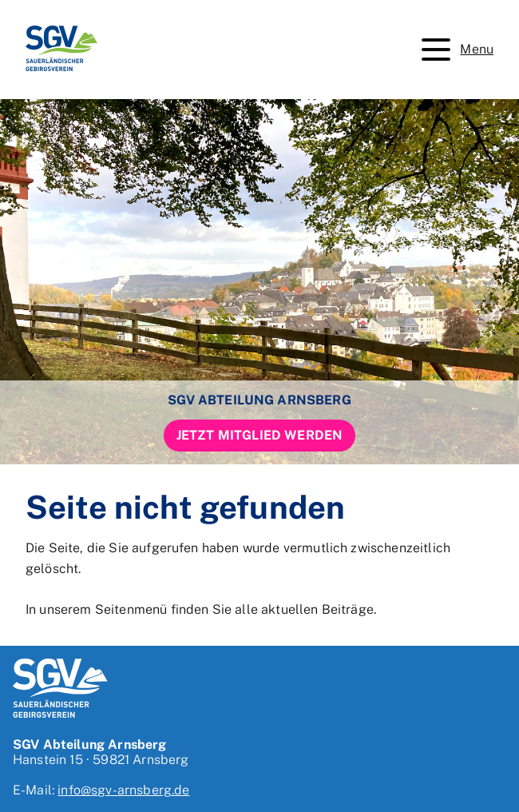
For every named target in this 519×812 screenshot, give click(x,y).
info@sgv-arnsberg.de (123, 790)
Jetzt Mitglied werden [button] (259, 435)
